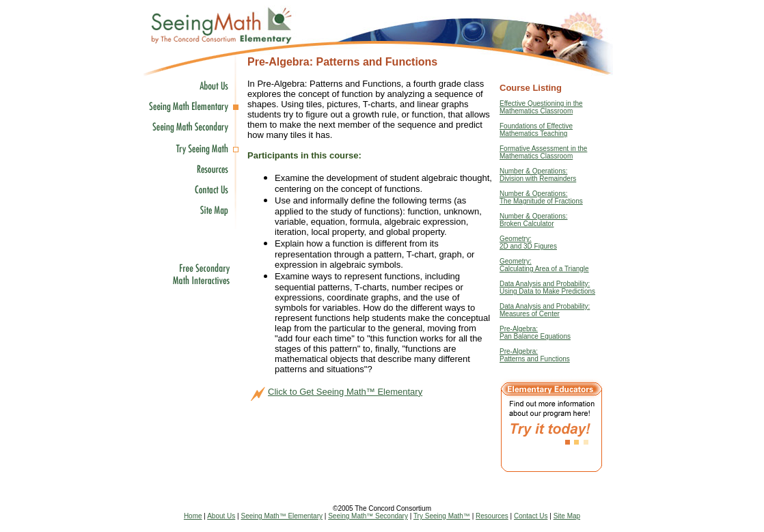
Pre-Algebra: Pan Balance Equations (535, 333)
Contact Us (531, 516)
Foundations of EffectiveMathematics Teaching (536, 130)
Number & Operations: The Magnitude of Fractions (541, 197)
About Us (221, 516)
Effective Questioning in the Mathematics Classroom (541, 107)
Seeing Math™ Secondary (368, 516)
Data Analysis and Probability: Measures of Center (545, 310)
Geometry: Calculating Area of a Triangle (544, 265)
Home (193, 516)
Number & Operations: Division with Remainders (538, 175)
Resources (492, 516)
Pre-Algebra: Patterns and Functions (535, 355)
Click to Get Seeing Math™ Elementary (345, 392)
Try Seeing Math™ (442, 516)
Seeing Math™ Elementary (282, 516)
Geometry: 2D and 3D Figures (528, 242)
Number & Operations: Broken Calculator (534, 220)
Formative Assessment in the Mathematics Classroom (543, 152)
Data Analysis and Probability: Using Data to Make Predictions (547, 288)
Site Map (567, 516)
